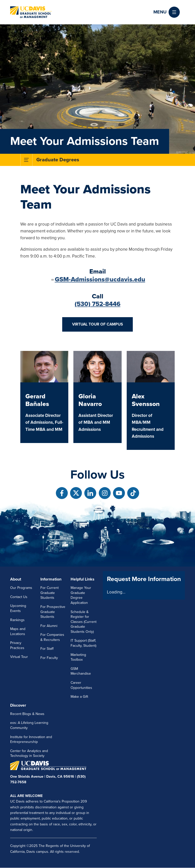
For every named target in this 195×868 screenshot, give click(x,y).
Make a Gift (79, 697)
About (16, 579)
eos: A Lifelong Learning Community (29, 725)
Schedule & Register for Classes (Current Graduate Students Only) (84, 622)
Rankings (17, 620)
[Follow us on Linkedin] (90, 493)
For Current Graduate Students (50, 593)
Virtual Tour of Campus (97, 324)
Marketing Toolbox (78, 657)
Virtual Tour (19, 657)
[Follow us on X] (76, 493)
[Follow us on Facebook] (62, 493)
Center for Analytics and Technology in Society (29, 753)
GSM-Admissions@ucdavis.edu (98, 279)
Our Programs (21, 588)
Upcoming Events (18, 608)
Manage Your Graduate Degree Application (81, 595)
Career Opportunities (81, 685)
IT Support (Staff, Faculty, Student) (83, 643)
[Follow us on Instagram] (105, 493)
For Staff (47, 649)
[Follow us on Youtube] (119, 493)
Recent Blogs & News (27, 714)
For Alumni (49, 626)
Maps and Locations (18, 631)
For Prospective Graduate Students (53, 612)
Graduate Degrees (58, 160)
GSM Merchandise (81, 671)
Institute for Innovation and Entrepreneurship (31, 739)
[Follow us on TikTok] (133, 493)
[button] (167, 12)
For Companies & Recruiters (52, 637)
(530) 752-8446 (97, 304)
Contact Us (19, 597)
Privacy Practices (17, 645)
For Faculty (49, 658)
